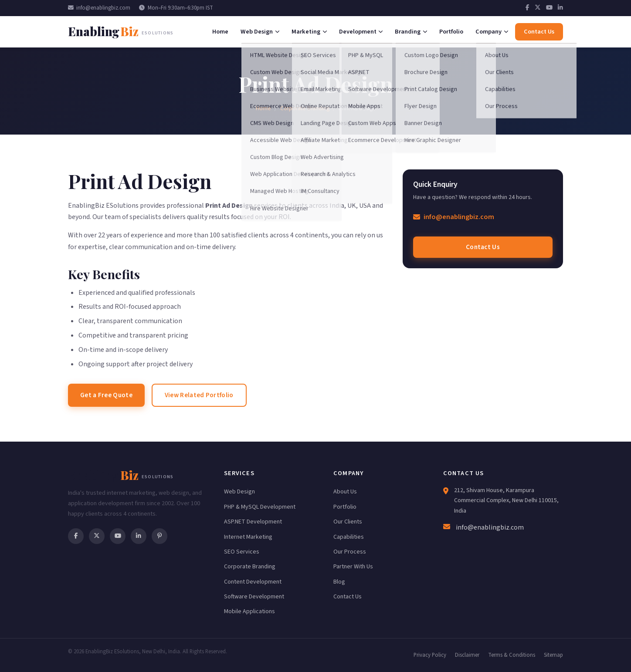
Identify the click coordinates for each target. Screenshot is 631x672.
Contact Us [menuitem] (539, 32)
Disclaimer (467, 655)
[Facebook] (528, 8)
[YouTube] (549, 8)
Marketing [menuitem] (309, 32)
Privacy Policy (430, 655)
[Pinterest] (159, 536)
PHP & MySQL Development (260, 507)
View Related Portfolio (199, 395)
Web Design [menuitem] (260, 32)
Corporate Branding (305, 108)
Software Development (254, 597)
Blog (339, 582)
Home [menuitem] (220, 32)
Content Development (253, 582)
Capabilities (349, 537)
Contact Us (483, 247)
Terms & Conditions (512, 655)
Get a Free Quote (106, 395)
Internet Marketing (248, 537)
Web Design (239, 492)
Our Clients (348, 522)
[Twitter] (538, 8)
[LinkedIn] (560, 8)
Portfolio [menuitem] (451, 32)
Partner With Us (353, 567)
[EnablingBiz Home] (121, 32)
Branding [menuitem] (411, 32)
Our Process (350, 552)
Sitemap (553, 655)
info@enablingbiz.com (99, 8)
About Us (345, 492)
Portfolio (345, 507)
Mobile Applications (249, 611)
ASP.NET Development (253, 522)
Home (263, 108)
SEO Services (242, 552)
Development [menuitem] (361, 32)
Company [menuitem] (492, 32)
